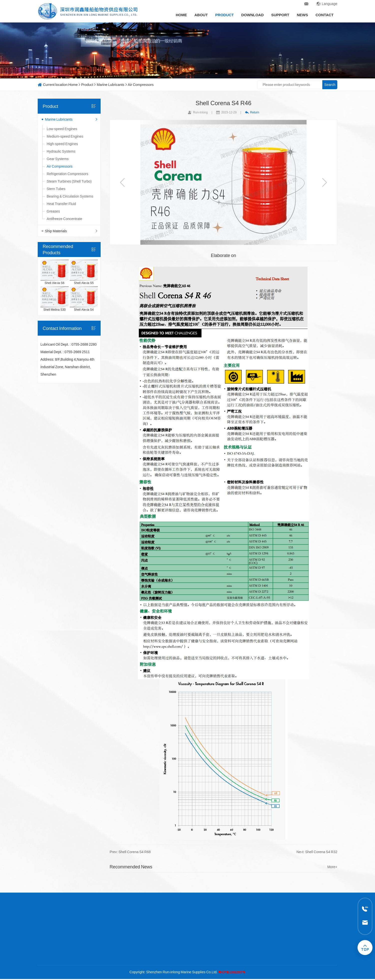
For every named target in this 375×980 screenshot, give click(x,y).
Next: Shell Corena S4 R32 (317, 852)
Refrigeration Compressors (67, 174)
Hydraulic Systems (61, 151)
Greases (53, 211)
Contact (325, 15)
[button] (122, 182)
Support (280, 15)
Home (181, 15)
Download (252, 15)
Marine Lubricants (110, 85)
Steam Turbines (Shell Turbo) (69, 181)
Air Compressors (141, 85)
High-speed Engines (62, 144)
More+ (332, 867)
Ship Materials (71, 231)
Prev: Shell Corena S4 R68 (130, 852)
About (201, 15)
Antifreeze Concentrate (64, 219)
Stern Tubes (56, 189)
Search (330, 85)
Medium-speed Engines (65, 136)
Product (224, 15)
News (302, 15)
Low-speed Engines (62, 129)
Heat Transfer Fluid (61, 204)
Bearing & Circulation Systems (70, 196)
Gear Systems (58, 159)
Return (252, 112)
